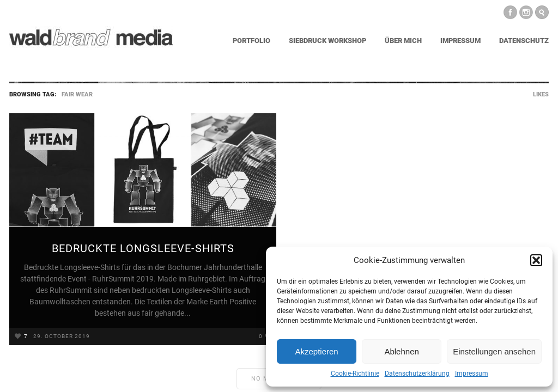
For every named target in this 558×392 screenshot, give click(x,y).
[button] (536, 260)
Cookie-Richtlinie (355, 373)
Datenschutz (524, 41)
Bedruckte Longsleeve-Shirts (143, 248)
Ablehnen (401, 351)
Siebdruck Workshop (327, 41)
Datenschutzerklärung (417, 373)
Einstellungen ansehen (494, 351)
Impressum (472, 373)
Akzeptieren (316, 351)
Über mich (403, 41)
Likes (541, 94)
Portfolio (251, 41)
